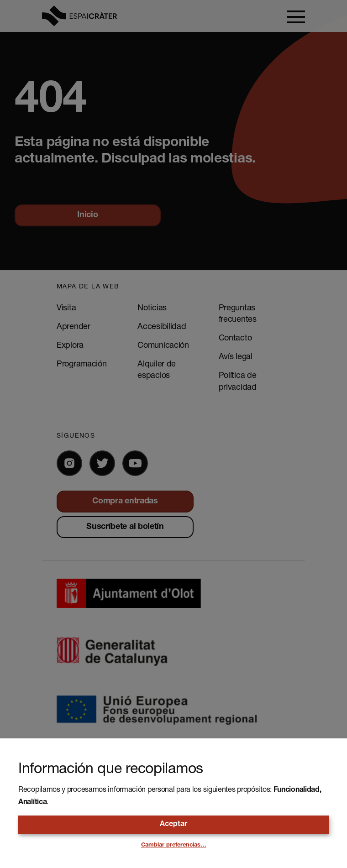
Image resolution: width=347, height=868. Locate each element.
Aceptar (173, 825)
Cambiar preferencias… (174, 845)
